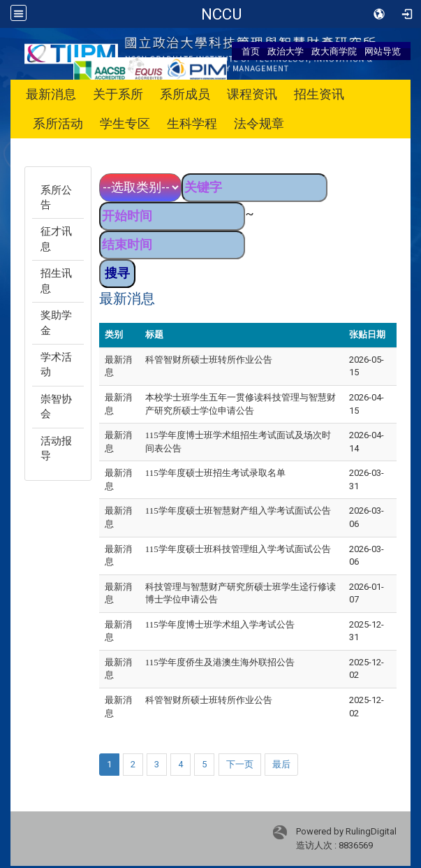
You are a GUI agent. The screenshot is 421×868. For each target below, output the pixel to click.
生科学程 (192, 123)
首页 (251, 51)
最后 (281, 764)
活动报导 (56, 448)
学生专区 (125, 123)
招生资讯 (319, 94)
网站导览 (383, 51)
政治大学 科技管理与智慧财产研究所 (221, 14)
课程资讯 (252, 94)
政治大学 (286, 51)
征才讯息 (56, 239)
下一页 (240, 764)
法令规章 (259, 123)
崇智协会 (56, 406)
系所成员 (185, 94)
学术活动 (56, 364)
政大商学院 (334, 51)
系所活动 (58, 123)
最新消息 (51, 94)
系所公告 (56, 197)
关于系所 (118, 94)
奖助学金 (56, 323)
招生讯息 (56, 281)
